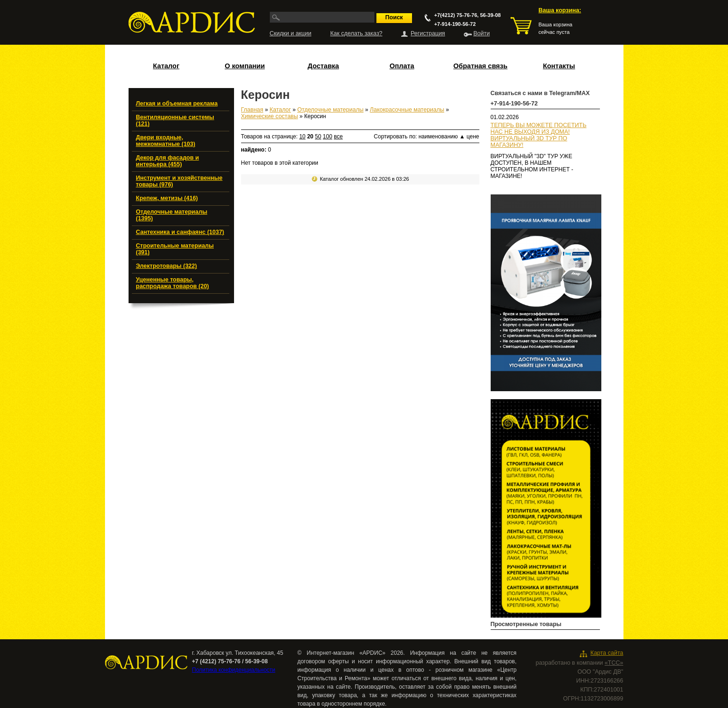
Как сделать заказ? (356, 33)
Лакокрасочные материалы (407, 110)
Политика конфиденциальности (234, 670)
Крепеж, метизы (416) (167, 198)
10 (302, 137)
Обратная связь (481, 66)
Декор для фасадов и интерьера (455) (168, 161)
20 (310, 137)
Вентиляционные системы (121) (175, 121)
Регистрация (428, 33)
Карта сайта (607, 653)
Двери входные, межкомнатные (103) (166, 141)
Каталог (166, 66)
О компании (245, 66)
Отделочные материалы (330, 110)
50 (318, 137)
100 (328, 137)
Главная (252, 110)
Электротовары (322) (167, 266)
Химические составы (270, 116)
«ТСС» (614, 663)
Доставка (323, 66)
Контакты (559, 66)
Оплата (402, 66)
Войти (481, 33)
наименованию (442, 137)
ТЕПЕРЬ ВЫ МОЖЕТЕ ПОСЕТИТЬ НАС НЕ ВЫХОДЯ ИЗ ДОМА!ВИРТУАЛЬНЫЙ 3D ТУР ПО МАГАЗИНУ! (539, 135)
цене (473, 137)
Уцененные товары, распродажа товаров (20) (173, 283)
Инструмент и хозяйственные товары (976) (179, 181)
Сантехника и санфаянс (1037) (180, 232)
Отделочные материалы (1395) (172, 215)
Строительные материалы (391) (175, 249)
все (338, 137)
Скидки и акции (291, 33)
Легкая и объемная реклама (177, 104)
